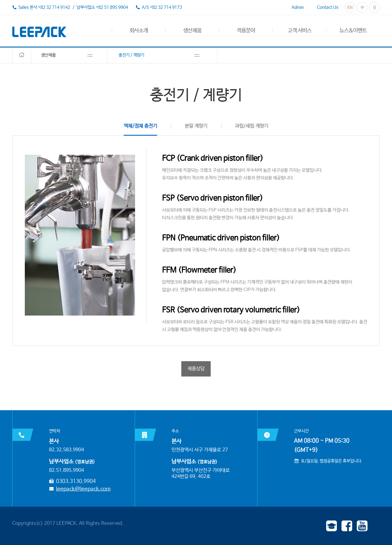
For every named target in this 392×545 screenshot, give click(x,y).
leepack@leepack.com (83, 489)
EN (350, 8)
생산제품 (192, 31)
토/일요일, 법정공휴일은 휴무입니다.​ (332, 461)
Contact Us (328, 7)
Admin (298, 7)
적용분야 (246, 31)
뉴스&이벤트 (353, 31)
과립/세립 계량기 (252, 126)
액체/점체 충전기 (140, 126)
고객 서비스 (300, 31)
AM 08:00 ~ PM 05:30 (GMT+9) (322, 445)
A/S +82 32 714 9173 (162, 7)
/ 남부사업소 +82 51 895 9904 (100, 7)
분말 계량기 (196, 126)
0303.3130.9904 (76, 481)
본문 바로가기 (0, 0)
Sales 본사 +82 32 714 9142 (44, 7)
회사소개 (139, 31)
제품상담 (196, 369)
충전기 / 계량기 (131, 55)
